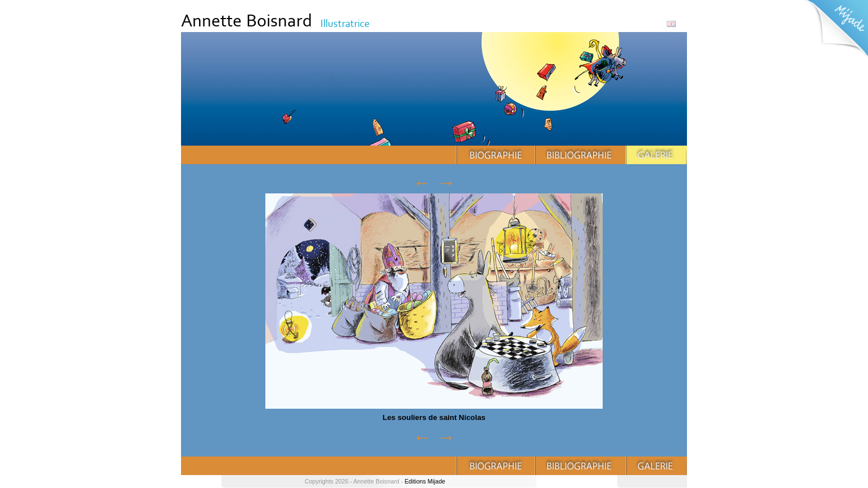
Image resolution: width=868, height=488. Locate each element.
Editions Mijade (425, 481)
